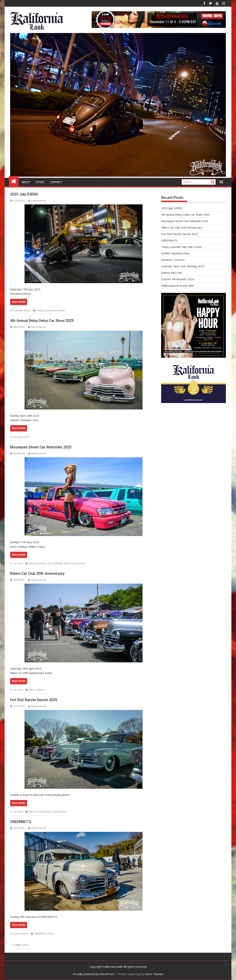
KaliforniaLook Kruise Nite (177, 286)
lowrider (61, 311)
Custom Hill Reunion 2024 (177, 279)
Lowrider (18, 311)
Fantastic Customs (173, 260)
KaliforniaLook (37, 201)
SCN (50, 563)
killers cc (41, 690)
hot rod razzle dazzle (40, 812)
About (26, 182)
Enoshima (50, 311)
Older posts (22, 945)
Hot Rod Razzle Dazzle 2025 (34, 700)
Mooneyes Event (37, 563)
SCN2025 (58, 563)
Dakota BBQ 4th (171, 273)
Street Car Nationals (74, 563)
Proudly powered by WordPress (93, 974)
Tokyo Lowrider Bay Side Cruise (181, 247)
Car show (18, 563)
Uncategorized (21, 437)
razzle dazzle (59, 812)
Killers (32, 690)
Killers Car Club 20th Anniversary (37, 573)
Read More (19, 302)
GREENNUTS (21, 822)
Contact (56, 182)
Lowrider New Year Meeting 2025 (183, 266)
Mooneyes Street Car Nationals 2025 (41, 447)
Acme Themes (154, 974)
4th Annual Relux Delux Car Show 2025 (42, 321)
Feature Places (21, 934)
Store (40, 182)
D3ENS (40, 311)
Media (27, 311)
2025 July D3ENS (24, 194)
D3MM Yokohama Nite (175, 253)
